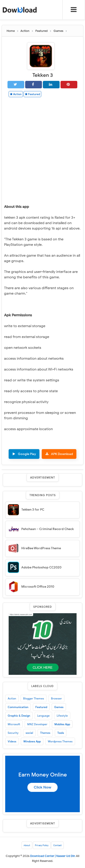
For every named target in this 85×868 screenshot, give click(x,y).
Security (13, 733)
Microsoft (14, 724)
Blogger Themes (34, 698)
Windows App (32, 741)
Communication (18, 707)
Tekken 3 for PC (33, 510)
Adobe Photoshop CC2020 (41, 567)
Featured (32, 94)
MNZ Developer (37, 724)
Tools (61, 733)
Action (16, 94)
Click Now (42, 787)
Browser (56, 698)
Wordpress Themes (60, 741)
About (27, 845)
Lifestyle (62, 716)
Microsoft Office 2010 (38, 587)
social (29, 733)
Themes (45, 733)
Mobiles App (62, 724)
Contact (57, 845)
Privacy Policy (42, 845)
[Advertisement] (42, 145)
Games (59, 707)
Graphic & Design (19, 716)
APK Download (62, 454)
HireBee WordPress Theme (41, 548)
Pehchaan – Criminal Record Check (47, 529)
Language (43, 716)
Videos (12, 741)
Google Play (27, 454)
